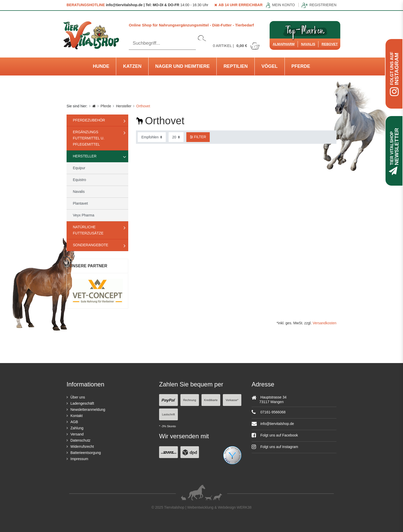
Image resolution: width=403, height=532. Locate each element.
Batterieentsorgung (86, 453)
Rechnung (190, 400)
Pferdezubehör (89, 120)
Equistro (80, 180)
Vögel (269, 66)
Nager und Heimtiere (182, 66)
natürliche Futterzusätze (88, 230)
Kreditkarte (211, 400)
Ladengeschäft (82, 403)
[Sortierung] (152, 137)
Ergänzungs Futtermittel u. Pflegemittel (89, 138)
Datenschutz (80, 440)
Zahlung (77, 428)
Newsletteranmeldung (88, 410)
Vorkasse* (232, 400)
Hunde (101, 66)
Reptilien (236, 66)
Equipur (79, 168)
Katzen (132, 66)
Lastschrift (168, 414)
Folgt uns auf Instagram (275, 447)
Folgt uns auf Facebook (275, 435)
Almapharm (284, 44)
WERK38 (244, 507)
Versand (77, 434)
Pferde (301, 66)
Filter (198, 137)
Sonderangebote (91, 245)
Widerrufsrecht (82, 446)
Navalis (308, 44)
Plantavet (80, 203)
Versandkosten (324, 323)
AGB (74, 422)
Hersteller (124, 106)
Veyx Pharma (84, 215)
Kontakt (76, 416)
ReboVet (330, 44)
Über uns (78, 397)
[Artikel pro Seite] (176, 137)
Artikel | (236, 46)
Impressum (79, 459)
